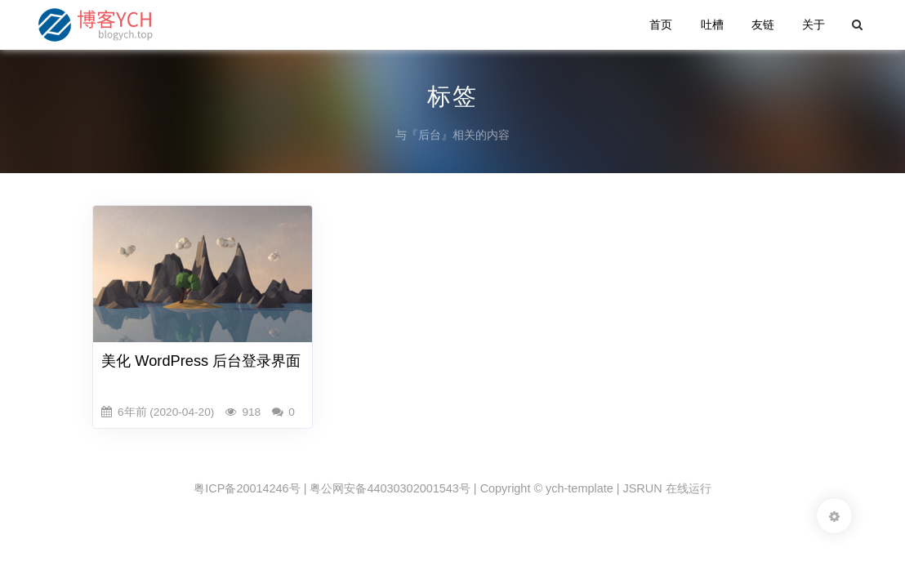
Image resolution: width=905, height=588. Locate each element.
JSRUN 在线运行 (667, 488)
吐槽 (712, 24)
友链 (763, 24)
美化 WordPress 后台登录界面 (201, 361)
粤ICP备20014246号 (247, 488)
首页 (661, 24)
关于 (814, 24)
